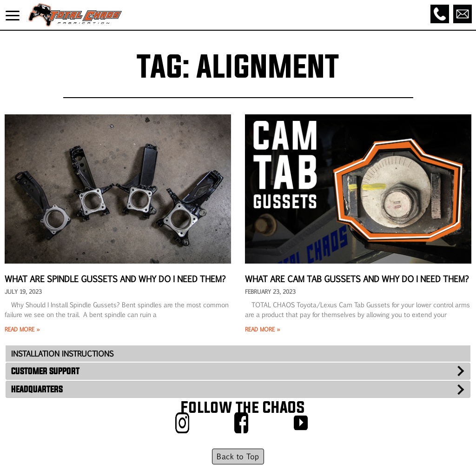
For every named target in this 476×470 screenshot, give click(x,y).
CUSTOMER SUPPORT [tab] (45, 371)
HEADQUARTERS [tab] (37, 389)
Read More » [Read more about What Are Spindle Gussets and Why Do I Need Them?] (22, 329)
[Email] (463, 14)
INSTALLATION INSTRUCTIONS (62, 354)
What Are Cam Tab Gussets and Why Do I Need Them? (357, 278)
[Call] (440, 14)
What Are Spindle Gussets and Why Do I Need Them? (115, 278)
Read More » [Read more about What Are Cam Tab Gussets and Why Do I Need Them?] (262, 329)
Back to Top (238, 456)
